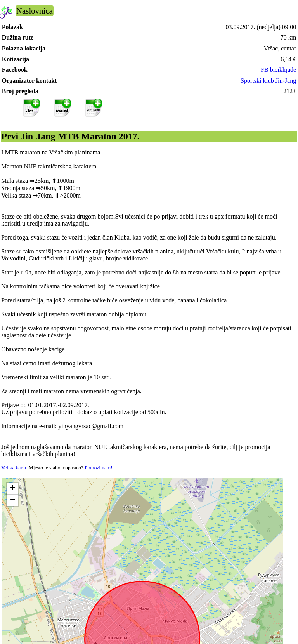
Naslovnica (35, 11)
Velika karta (14, 468)
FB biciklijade (278, 70)
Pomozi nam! (98, 468)
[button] (12, 489)
